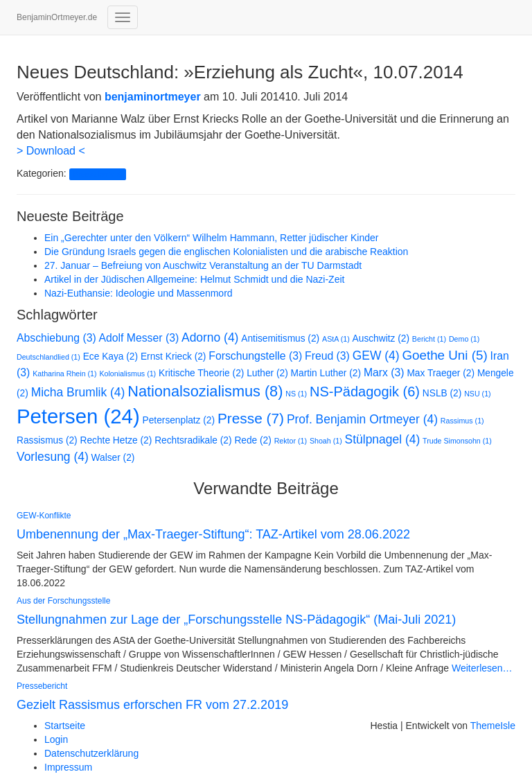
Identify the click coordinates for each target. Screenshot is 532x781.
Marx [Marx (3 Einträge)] (384, 372)
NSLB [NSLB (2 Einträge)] (442, 393)
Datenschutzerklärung (91, 753)
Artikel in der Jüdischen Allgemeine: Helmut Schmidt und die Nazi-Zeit (194, 279)
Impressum (68, 767)
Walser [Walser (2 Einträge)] (113, 458)
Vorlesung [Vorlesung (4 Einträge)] (53, 457)
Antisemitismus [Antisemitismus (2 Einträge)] (280, 339)
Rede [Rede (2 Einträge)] (252, 440)
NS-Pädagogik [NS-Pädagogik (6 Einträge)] (365, 392)
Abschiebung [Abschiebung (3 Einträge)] (56, 338)
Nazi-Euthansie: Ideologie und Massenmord (139, 293)
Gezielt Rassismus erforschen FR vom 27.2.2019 (152, 705)
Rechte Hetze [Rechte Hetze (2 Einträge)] (116, 440)
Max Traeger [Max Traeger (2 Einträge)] (441, 373)
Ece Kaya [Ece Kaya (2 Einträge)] (110, 357)
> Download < (51, 151)
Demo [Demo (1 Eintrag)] (464, 339)
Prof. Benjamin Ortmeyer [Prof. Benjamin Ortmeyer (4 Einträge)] (362, 419)
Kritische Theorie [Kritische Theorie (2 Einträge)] (201, 373)
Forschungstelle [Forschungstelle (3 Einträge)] (255, 356)
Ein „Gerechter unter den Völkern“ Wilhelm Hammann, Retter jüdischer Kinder (211, 238)
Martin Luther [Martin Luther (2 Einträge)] (326, 373)
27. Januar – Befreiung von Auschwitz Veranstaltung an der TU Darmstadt (203, 265)
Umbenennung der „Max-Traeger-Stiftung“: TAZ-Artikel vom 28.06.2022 (213, 534)
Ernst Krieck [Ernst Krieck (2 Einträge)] (174, 357)
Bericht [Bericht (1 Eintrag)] (429, 339)
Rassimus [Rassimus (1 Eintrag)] (462, 421)
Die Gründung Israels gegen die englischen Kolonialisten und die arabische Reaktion (226, 252)
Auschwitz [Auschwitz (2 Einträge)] (381, 339)
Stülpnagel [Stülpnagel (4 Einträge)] (383, 439)
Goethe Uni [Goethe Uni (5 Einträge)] (444, 355)
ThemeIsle (493, 726)
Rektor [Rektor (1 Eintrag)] (291, 441)
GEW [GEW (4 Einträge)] (376, 356)
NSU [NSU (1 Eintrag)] (477, 394)
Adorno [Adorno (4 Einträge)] (210, 337)
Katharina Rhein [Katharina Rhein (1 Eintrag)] (64, 374)
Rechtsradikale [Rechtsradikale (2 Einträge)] (193, 440)
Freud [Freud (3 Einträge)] (327, 356)
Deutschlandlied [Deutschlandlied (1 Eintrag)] (48, 357)
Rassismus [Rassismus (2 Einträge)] (47, 440)
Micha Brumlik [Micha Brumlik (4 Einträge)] (78, 392)
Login (56, 739)
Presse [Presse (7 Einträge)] (251, 418)
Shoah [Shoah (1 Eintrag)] (326, 441)
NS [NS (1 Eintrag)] (296, 394)
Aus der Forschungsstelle (63, 601)
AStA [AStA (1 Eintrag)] (336, 339)
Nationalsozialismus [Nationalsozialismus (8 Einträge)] (205, 391)
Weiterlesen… (481, 668)
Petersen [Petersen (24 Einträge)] (78, 416)
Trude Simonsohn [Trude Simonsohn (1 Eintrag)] (457, 441)
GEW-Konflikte (44, 516)
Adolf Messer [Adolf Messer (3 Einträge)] (139, 338)
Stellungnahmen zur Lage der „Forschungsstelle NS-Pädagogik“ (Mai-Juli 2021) (236, 620)
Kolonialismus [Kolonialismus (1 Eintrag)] (127, 374)
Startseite (65, 726)
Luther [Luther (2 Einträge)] (267, 373)
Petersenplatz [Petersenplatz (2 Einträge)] (179, 420)
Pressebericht (97, 174)
